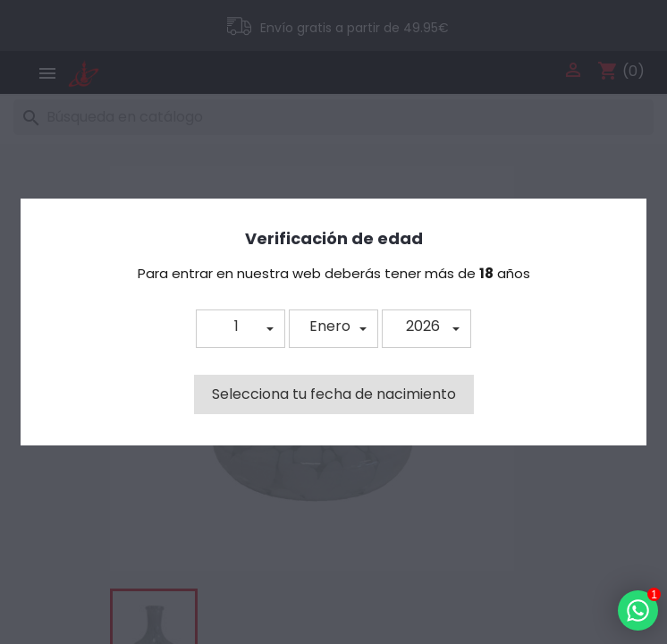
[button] (241, 329)
